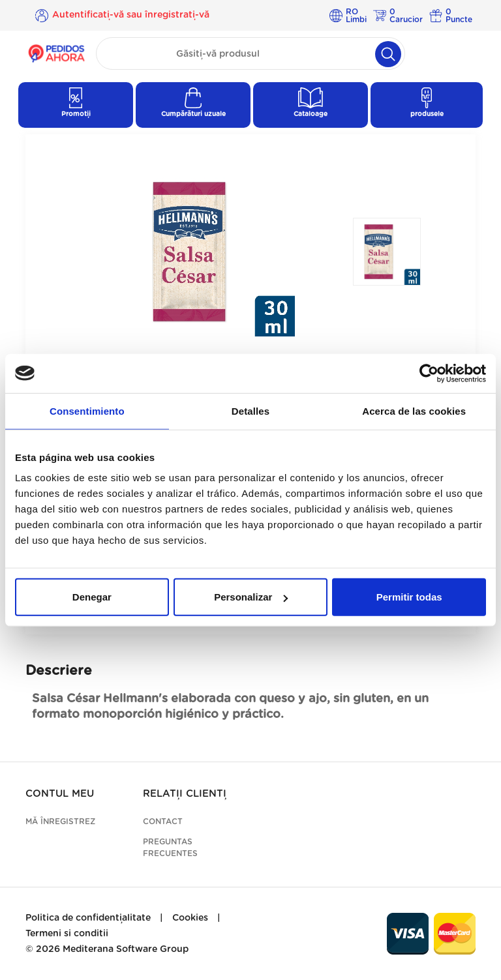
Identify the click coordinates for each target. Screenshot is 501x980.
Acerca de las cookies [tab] (414, 410)
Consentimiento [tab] (87, 410)
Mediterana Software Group (126, 949)
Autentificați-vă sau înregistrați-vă (131, 15)
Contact (163, 822)
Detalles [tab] (250, 410)
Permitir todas (409, 597)
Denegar (92, 597)
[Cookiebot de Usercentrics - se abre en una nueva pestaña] (429, 373)
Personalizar (251, 597)
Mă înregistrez (60, 822)
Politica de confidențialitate (88, 918)
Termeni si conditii (67, 934)
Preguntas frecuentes (170, 848)
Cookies (190, 918)
